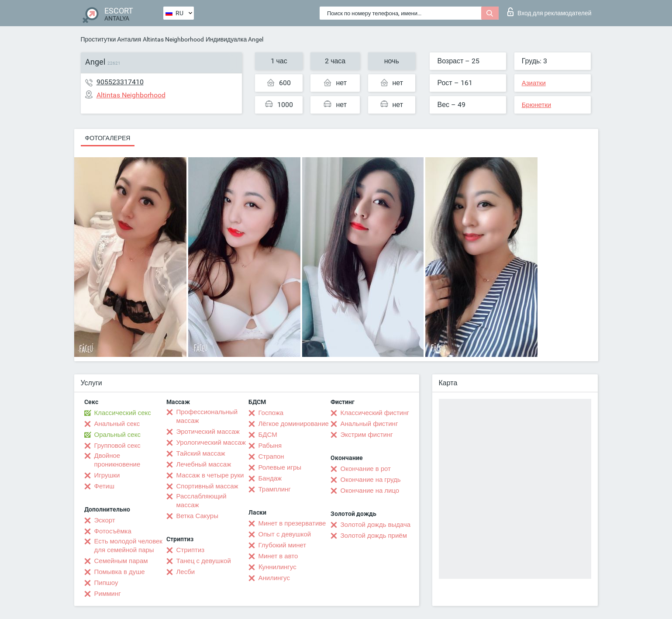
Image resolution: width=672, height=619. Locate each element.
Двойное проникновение (117, 460)
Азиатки (534, 83)
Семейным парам (121, 561)
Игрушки (107, 475)
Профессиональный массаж (207, 416)
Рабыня (270, 446)
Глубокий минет (283, 545)
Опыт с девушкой (285, 534)
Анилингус (274, 578)
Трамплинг (275, 489)
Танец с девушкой (204, 561)
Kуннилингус (277, 567)
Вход (550, 12)
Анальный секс (117, 424)
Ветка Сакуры (197, 516)
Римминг (108, 594)
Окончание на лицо (370, 491)
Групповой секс (117, 446)
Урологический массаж (211, 443)
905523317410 (120, 82)
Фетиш (105, 486)
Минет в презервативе (292, 523)
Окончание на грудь (371, 480)
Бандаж (270, 478)
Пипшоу (106, 583)
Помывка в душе (120, 572)
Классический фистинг (375, 413)
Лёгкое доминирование (294, 424)
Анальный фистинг (369, 424)
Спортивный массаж (207, 486)
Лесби (186, 572)
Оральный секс (117, 435)
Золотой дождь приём (374, 536)
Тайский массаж (201, 453)
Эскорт (105, 520)
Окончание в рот (366, 469)
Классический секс (123, 413)
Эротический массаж (208, 432)
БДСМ (268, 435)
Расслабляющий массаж (202, 501)
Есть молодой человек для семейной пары (128, 546)
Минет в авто (278, 556)
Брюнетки (536, 105)
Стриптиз (191, 550)
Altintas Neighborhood (173, 39)
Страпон (271, 456)
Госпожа (271, 413)
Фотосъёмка (113, 531)
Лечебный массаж (204, 464)
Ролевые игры (280, 467)
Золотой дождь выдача (376, 525)
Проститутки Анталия (111, 39)
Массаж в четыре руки (210, 475)
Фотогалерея (108, 138)
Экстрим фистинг (367, 435)
